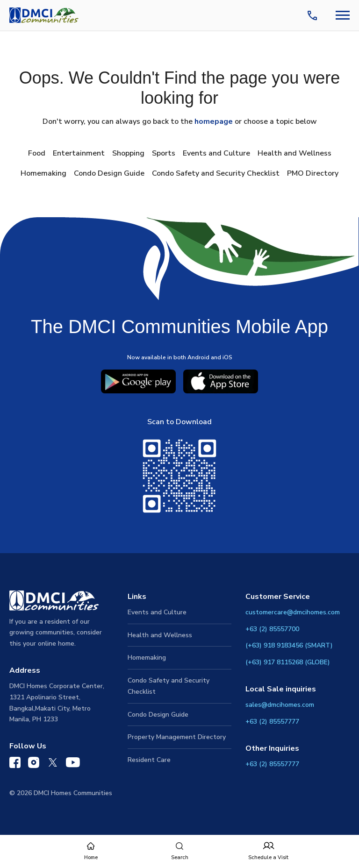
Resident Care (149, 760)
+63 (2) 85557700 (272, 629)
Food (37, 153)
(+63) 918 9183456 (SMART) (289, 645)
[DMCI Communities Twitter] (53, 764)
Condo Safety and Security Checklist (216, 173)
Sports (164, 153)
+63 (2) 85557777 (272, 722)
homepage (214, 121)
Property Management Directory (177, 737)
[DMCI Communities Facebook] (15, 765)
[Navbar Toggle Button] (343, 15)
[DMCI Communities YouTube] (73, 764)
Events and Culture (216, 153)
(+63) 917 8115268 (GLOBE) (288, 662)
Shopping (128, 153)
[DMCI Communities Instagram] (34, 765)
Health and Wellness (294, 153)
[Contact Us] (314, 15)
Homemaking (43, 173)
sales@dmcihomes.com (280, 705)
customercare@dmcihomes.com (293, 612)
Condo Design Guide (109, 173)
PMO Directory (313, 173)
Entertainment (79, 153)
